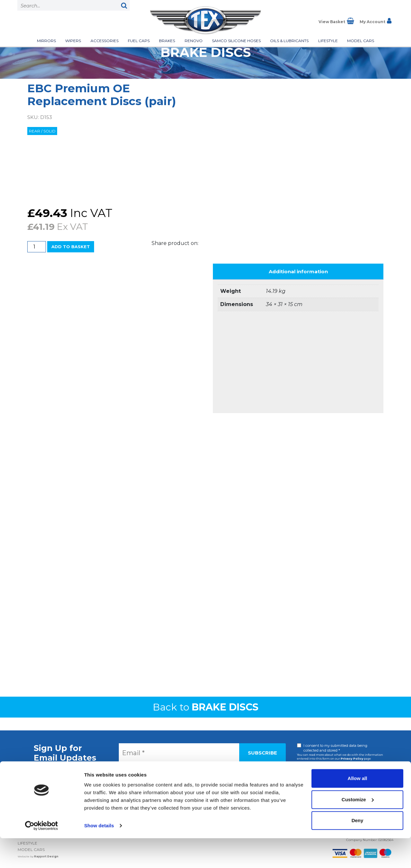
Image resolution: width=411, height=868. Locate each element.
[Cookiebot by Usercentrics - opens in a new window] (42, 855)
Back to (206, 707)
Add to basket (71, 247)
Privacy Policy (352, 759)
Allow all (358, 808)
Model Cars (361, 41)
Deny (358, 850)
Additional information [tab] (298, 271)
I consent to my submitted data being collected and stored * (335, 748)
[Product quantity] (37, 247)
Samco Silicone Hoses (236, 41)
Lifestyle (328, 41)
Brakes (167, 41)
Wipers (73, 41)
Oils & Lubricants (289, 41)
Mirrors (46, 41)
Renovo (194, 41)
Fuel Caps (139, 41)
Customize (358, 829)
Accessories (105, 41)
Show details (99, 855)
